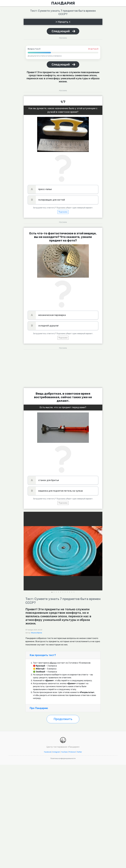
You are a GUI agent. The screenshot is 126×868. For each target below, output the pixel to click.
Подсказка (63, 212)
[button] (100, 551)
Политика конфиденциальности (63, 758)
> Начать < (63, 22)
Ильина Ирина (36, 633)
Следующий (61, 31)
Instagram (56, 752)
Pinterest (72, 752)
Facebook (48, 752)
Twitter (79, 752)
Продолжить (63, 719)
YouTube (64, 752)
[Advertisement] (63, 368)
